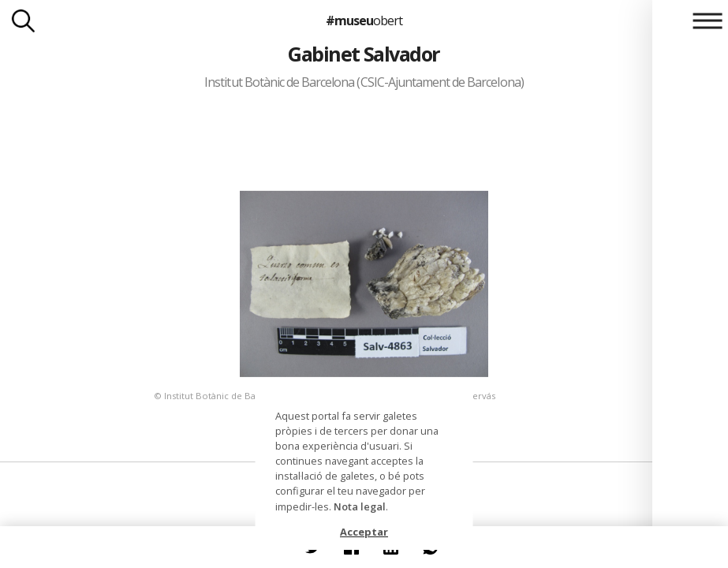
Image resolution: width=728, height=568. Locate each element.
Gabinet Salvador (364, 54)
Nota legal (360, 506)
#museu (364, 21)
